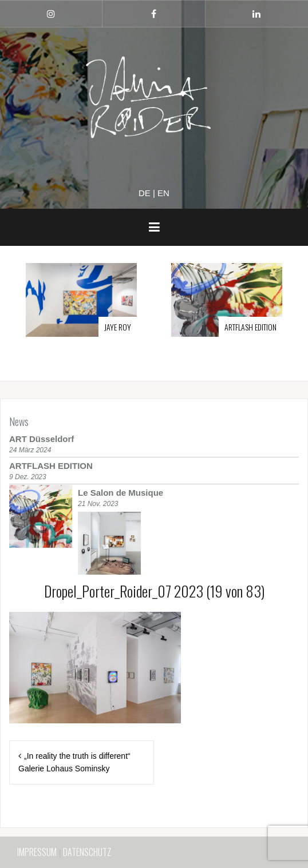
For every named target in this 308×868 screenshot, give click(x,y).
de (145, 193)
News (19, 421)
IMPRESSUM (37, 852)
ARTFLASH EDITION (250, 327)
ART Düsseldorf (42, 439)
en (163, 193)
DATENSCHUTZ (87, 852)
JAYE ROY (118, 327)
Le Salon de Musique (121, 493)
